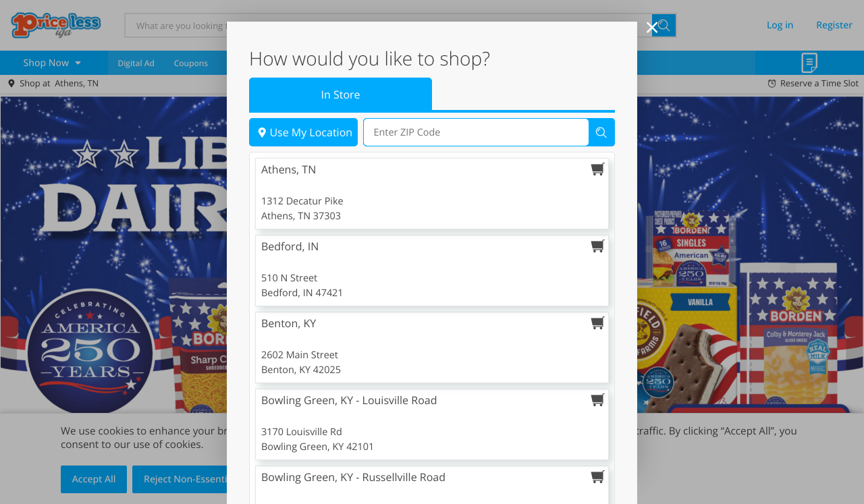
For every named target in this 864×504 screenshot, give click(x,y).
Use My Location (303, 172)
